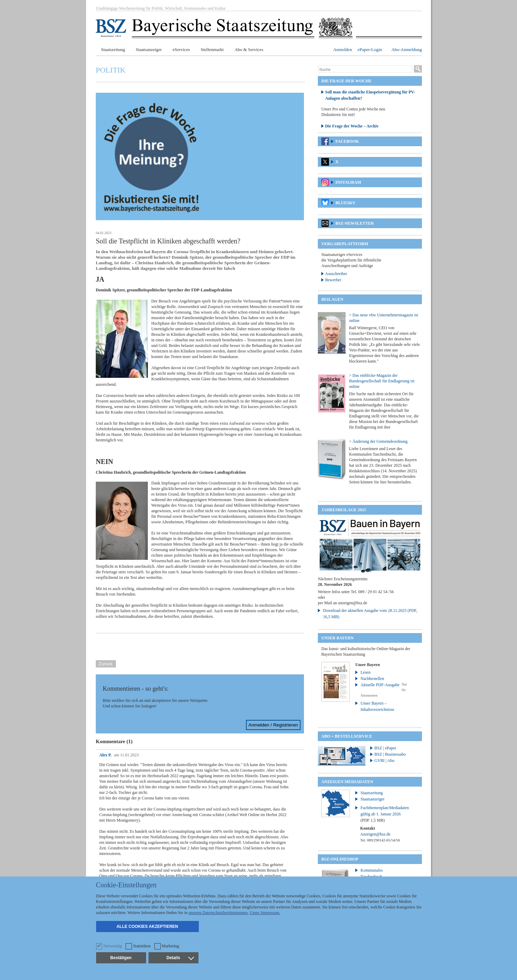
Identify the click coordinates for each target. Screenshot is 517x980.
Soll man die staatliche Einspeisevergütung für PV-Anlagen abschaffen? (370, 95)
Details (180, 958)
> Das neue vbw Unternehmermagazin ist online (384, 318)
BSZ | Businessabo (390, 754)
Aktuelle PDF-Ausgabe (380, 685)
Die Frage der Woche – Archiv (352, 126)
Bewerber (333, 280)
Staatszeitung (113, 49)
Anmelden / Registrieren (273, 725)
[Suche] (365, 69)
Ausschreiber (336, 274)
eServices (181, 49)
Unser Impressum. (265, 913)
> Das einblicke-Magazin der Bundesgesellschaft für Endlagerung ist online (382, 381)
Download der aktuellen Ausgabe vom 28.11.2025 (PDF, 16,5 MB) (370, 614)
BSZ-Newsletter (355, 223)
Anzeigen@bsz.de (375, 834)
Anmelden (342, 49)
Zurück (106, 664)
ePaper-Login (370, 49)
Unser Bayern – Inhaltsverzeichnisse (377, 706)
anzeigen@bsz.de (353, 603)
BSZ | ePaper (385, 748)
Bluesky (345, 203)
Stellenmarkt (212, 49)
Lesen (366, 672)
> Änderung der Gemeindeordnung (378, 441)
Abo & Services (249, 49)
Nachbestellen (372, 679)
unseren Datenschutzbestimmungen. (218, 913)
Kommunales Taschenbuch (372, 873)
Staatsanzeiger (149, 49)
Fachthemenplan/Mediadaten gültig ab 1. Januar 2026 (385, 814)
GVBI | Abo (384, 761)
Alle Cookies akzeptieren (147, 927)
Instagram (348, 182)
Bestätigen (121, 958)
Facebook (347, 141)
